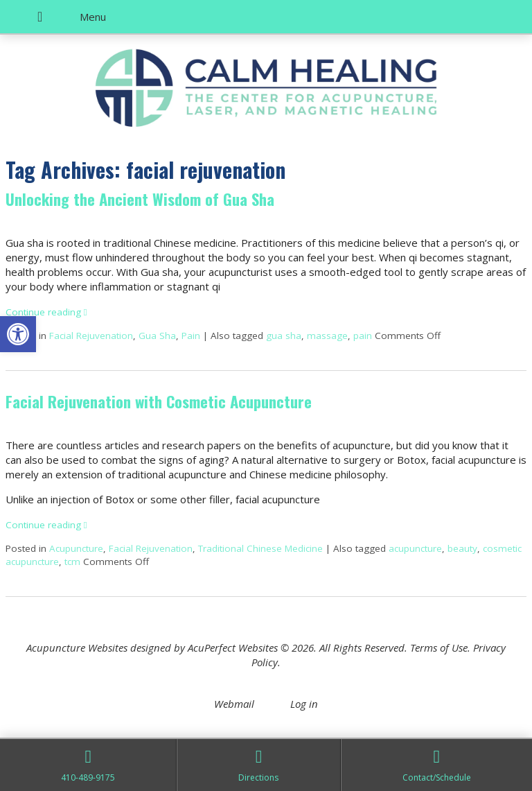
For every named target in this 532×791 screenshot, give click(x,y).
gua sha (284, 336)
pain (363, 336)
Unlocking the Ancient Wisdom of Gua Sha (140, 199)
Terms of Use (439, 647)
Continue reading (46, 312)
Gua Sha (157, 336)
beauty (462, 548)
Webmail (234, 704)
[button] (18, 334)
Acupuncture (76, 548)
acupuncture (415, 548)
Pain (191, 336)
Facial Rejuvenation (91, 336)
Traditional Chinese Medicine (260, 548)
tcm (72, 562)
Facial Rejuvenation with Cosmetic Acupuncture (159, 401)
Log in (304, 704)
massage (327, 336)
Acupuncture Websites (77, 647)
